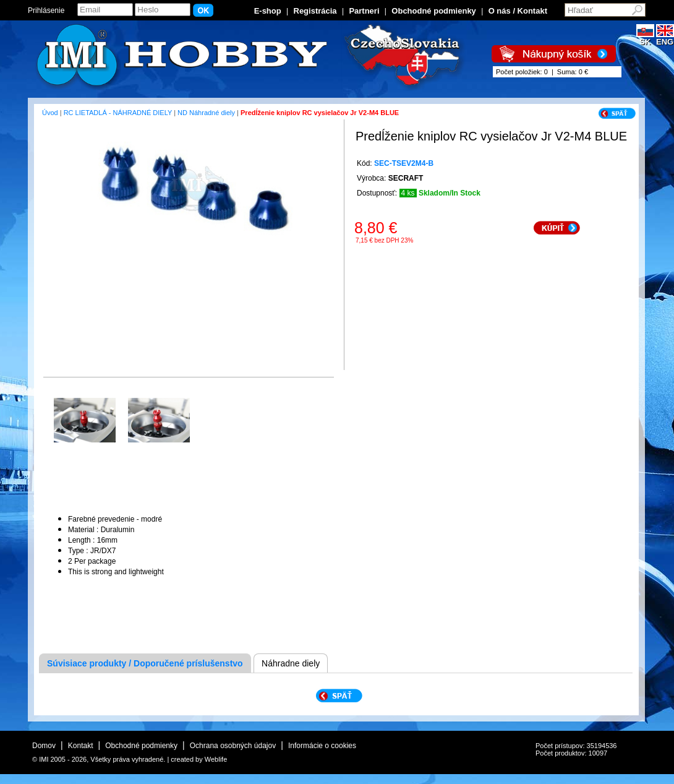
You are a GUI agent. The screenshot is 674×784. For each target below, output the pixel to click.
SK (645, 38)
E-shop (268, 11)
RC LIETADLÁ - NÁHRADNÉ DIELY (118, 113)
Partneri (364, 11)
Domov (44, 746)
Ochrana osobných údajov (233, 746)
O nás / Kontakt (518, 11)
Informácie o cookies (322, 746)
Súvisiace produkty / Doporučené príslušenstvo (145, 663)
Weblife (216, 759)
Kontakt (81, 746)
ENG (665, 38)
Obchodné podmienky (434, 11)
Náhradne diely (291, 663)
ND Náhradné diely (206, 113)
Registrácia (315, 11)
